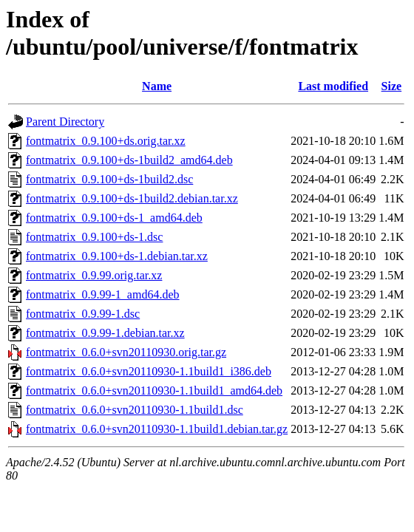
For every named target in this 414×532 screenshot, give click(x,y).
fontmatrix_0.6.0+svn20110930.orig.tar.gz (126, 352)
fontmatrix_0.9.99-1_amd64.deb (103, 294)
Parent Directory (65, 122)
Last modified (333, 86)
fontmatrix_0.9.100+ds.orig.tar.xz (106, 141)
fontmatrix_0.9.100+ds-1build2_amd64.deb (129, 160)
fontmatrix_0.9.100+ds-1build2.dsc (109, 179)
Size (392, 86)
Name (157, 86)
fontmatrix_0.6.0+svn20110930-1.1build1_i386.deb (149, 371)
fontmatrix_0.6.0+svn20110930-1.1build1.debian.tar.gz (157, 429)
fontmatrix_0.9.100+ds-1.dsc (94, 237)
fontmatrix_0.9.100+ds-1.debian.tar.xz (117, 256)
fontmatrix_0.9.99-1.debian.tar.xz (105, 333)
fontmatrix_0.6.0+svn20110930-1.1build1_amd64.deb (154, 391)
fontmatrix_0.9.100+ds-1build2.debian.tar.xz (132, 198)
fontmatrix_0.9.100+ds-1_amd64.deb (114, 218)
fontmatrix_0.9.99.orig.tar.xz (94, 275)
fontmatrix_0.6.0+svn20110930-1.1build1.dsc (135, 410)
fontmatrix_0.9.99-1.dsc (83, 314)
